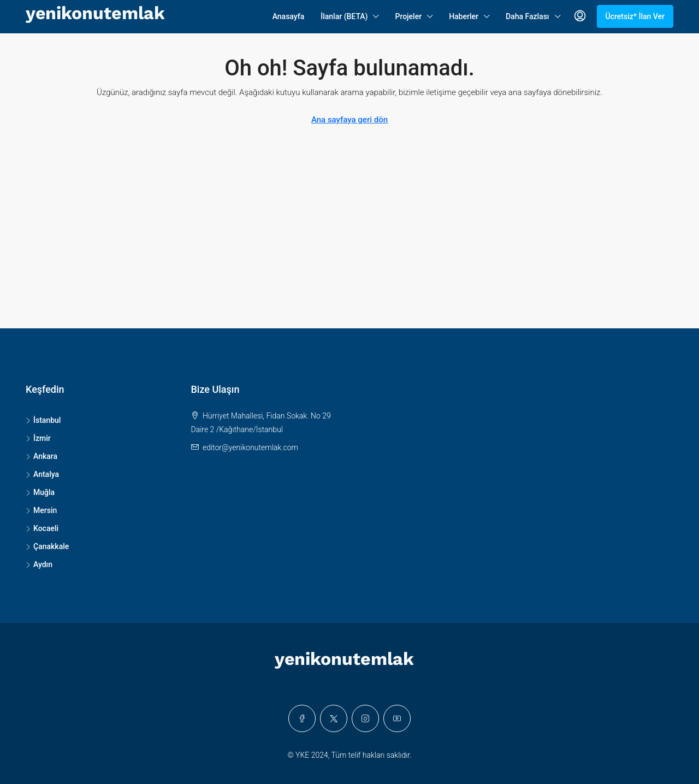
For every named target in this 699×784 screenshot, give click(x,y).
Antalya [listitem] (42, 474)
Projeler (408, 16)
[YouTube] (397, 718)
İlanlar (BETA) (344, 16)
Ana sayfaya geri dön (349, 120)
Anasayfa (289, 16)
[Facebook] (302, 718)
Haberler (464, 16)
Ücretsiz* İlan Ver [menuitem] (635, 16)
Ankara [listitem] (42, 456)
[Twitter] (334, 718)
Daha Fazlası (528, 16)
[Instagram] (365, 718)
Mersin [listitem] (41, 510)
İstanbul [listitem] (43, 420)
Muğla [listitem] (40, 492)
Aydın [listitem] (39, 564)
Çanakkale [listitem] (47, 546)
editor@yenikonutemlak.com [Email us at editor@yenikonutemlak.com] (250, 447)
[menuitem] (580, 16)
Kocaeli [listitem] (42, 528)
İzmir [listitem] (38, 438)
